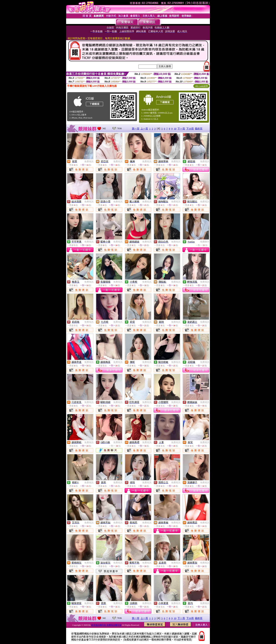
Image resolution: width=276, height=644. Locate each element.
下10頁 (190, 129)
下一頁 (181, 129)
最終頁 (199, 129)
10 (175, 129)
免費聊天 (205, 242)
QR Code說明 (201, 86)
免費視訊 (89, 161)
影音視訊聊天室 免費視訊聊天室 (106, 625)
